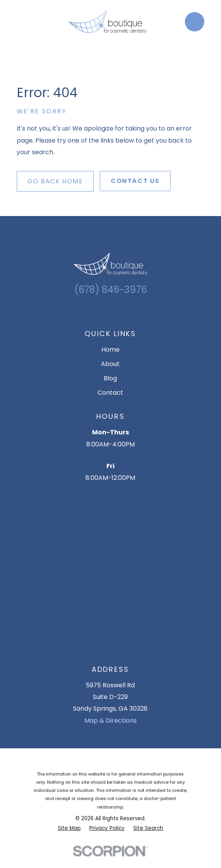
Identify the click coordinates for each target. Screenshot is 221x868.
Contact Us (135, 181)
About (110, 364)
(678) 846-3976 (110, 290)
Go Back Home (55, 181)
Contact (110, 393)
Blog (110, 378)
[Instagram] (104, 312)
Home (110, 349)
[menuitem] (69, 828)
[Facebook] (117, 312)
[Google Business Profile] (91, 312)
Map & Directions (110, 721)
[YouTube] (130, 312)
